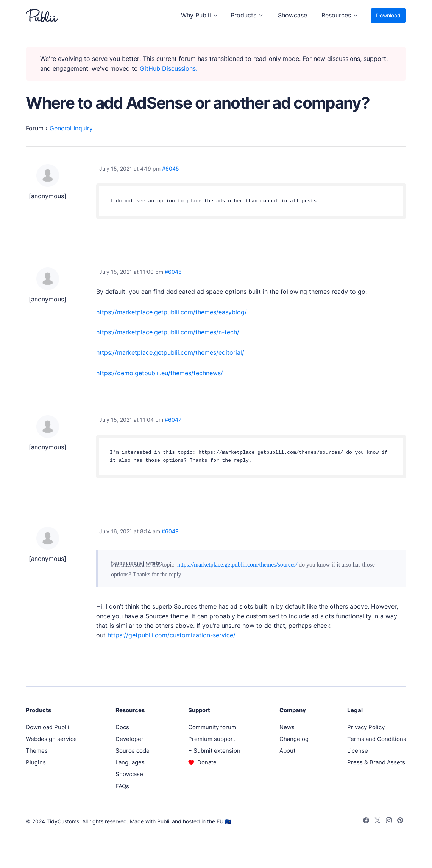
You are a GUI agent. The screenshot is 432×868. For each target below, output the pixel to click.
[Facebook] (366, 821)
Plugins (36, 762)
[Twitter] (377, 821)
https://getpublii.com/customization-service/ (172, 635)
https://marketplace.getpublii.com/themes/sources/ (237, 564)
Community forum (212, 727)
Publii (164, 821)
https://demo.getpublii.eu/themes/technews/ (160, 373)
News (287, 727)
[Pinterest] (400, 821)
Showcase (292, 15)
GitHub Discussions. (168, 69)
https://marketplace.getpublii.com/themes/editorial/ (170, 353)
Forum (35, 128)
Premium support (212, 739)
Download (388, 15)
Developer (129, 739)
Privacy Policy (366, 727)
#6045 (171, 168)
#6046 (173, 272)
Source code (133, 751)
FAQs (122, 786)
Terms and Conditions (377, 739)
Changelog (294, 739)
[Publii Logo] (42, 16)
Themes (37, 751)
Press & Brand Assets (376, 762)
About (287, 751)
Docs (122, 727)
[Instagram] (389, 821)
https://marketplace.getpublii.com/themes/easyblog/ (172, 312)
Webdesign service (51, 739)
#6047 (173, 420)
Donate (207, 762)
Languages (130, 762)
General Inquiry (71, 128)
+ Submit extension (214, 751)
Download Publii (48, 727)
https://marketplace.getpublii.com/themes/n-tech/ (168, 332)
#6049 (170, 531)
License (358, 751)
